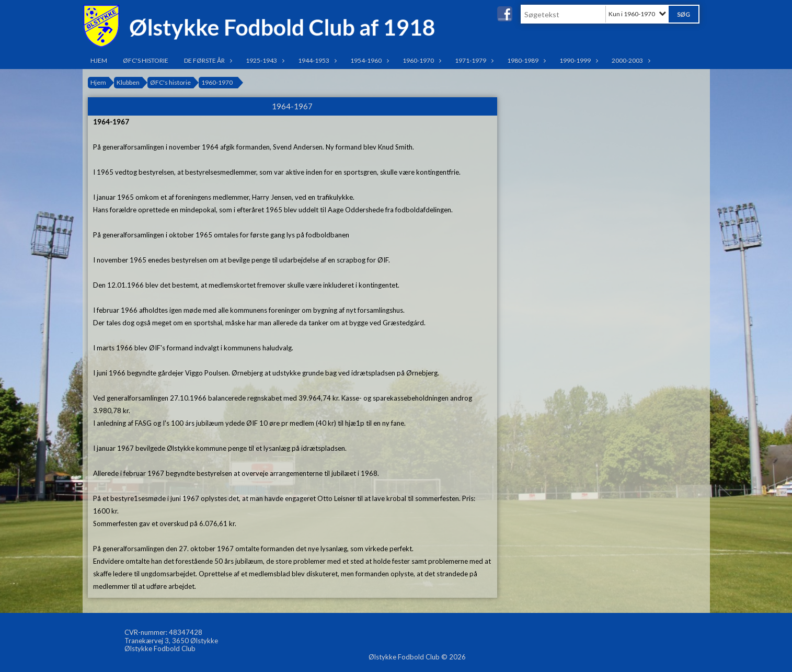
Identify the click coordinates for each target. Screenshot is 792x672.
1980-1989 (525, 60)
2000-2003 (630, 60)
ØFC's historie (146, 60)
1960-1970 (421, 60)
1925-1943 (264, 60)
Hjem (99, 60)
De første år (207, 60)
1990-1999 (578, 60)
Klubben (128, 82)
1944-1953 (316, 60)
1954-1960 (369, 60)
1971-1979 (473, 60)
